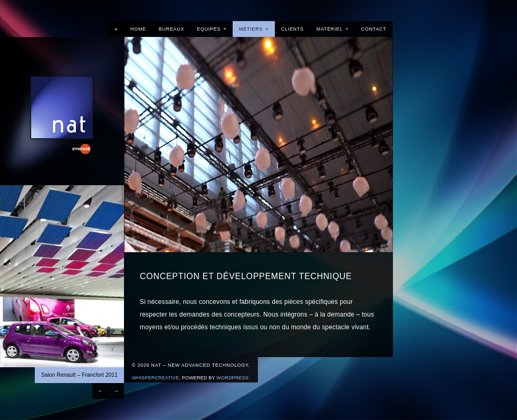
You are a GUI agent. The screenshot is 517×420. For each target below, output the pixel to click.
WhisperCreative (155, 378)
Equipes (212, 29)
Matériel (333, 29)
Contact (374, 29)
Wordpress (232, 378)
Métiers (254, 29)
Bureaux (171, 29)
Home (138, 29)
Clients (293, 29)
